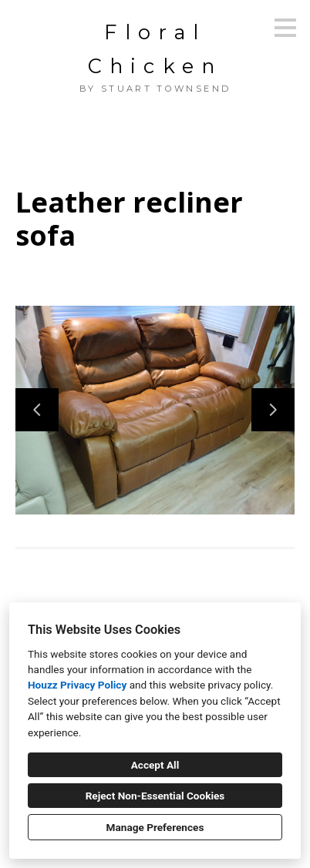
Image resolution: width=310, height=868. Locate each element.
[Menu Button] (285, 28)
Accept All (155, 765)
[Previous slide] (37, 410)
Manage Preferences (155, 827)
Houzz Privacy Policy (77, 685)
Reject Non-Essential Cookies (155, 796)
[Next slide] (273, 410)
